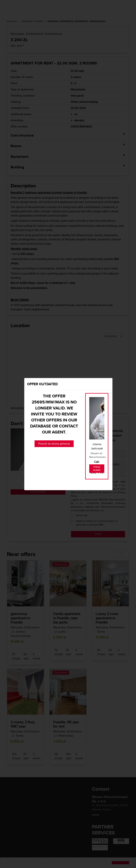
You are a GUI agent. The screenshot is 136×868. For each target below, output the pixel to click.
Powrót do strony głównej (54, 444)
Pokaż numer (97, 469)
